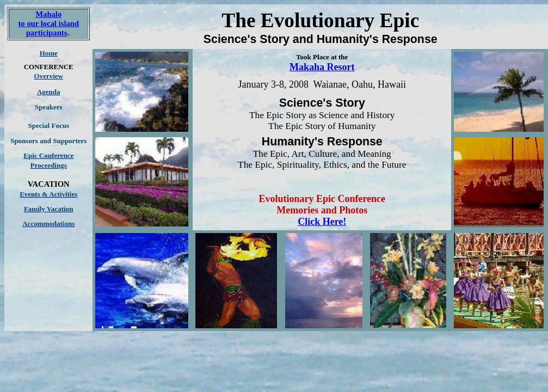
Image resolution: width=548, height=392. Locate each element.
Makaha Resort (322, 67)
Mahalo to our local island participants (48, 23)
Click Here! (322, 222)
